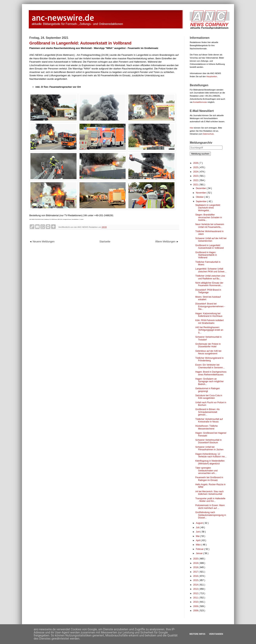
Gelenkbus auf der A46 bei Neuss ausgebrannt (208, 352)
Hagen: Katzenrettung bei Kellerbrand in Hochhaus (209, 315)
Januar (200, 553)
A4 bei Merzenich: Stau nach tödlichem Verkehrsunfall (209, 493)
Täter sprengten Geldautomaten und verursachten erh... (206, 471)
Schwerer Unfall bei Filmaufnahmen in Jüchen (209, 448)
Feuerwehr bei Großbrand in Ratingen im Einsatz (209, 479)
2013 (196, 589)
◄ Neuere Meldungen (42, 241)
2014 (196, 585)
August (200, 523)
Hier (192, 128)
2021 (196, 185)
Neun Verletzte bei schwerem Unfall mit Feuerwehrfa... (210, 226)
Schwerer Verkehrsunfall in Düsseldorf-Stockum (209, 441)
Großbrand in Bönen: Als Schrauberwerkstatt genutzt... (207, 412)
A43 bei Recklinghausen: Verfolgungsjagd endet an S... (209, 330)
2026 (196, 163)
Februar (200, 549)
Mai (198, 536)
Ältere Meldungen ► (167, 241)
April (198, 540)
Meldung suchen (200, 154)
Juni (198, 532)
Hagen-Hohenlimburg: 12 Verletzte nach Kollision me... (211, 455)
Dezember (201, 188)
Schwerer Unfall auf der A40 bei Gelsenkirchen (211, 240)
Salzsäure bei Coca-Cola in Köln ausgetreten (209, 397)
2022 (196, 180)
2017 (196, 572)
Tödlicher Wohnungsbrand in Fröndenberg (209, 359)
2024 (196, 172)
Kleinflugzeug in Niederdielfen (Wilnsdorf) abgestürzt (210, 462)
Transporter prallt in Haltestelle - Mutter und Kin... (210, 500)
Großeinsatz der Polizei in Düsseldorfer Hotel (208, 345)
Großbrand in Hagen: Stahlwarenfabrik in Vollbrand (206, 255)
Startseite (105, 241)
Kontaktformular (200, 102)
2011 (196, 598)
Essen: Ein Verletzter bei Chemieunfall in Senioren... (210, 366)
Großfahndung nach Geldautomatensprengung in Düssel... (211, 515)
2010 (196, 602)
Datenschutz (208, 134)
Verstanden (216, 634)
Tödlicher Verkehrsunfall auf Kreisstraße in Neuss (209, 420)
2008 (196, 611)
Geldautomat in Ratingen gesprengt (208, 390)
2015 (196, 580)
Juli (198, 527)
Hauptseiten (212, 76)
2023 (196, 176)
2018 (196, 567)
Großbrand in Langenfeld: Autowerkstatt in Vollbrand (210, 247)
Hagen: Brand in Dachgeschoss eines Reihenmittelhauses (211, 373)
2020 (196, 559)
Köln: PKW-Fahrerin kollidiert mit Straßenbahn (210, 322)
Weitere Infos (197, 634)
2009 (196, 606)
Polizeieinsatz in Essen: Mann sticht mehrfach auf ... (210, 507)
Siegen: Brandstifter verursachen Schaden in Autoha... (209, 217)
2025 (196, 167)
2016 (196, 576)
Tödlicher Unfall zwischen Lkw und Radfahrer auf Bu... (210, 277)
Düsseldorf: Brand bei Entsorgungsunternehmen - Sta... (210, 306)
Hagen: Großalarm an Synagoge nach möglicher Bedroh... (210, 382)
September (202, 201)
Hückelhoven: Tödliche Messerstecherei (206, 427)
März (199, 545)
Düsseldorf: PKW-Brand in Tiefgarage (208, 291)
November (201, 193)
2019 (196, 563)
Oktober (200, 197)
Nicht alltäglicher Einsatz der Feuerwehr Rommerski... (209, 284)
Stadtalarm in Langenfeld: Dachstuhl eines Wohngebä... (208, 208)
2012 (196, 593)
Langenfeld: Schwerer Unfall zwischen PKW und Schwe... (211, 270)
